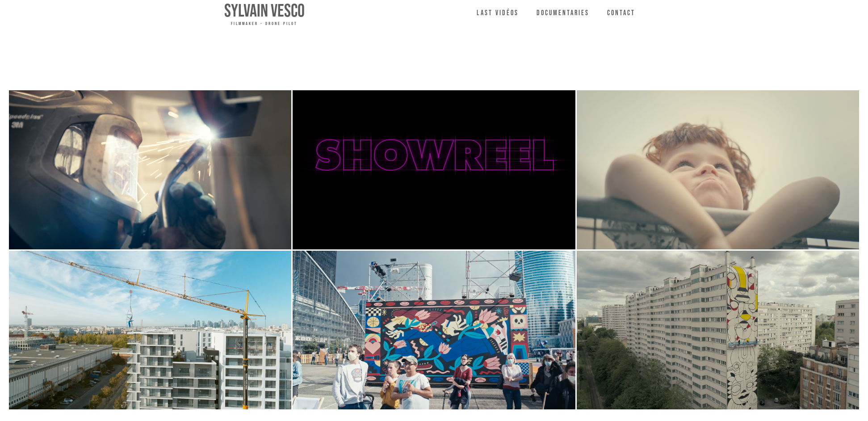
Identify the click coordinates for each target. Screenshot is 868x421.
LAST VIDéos (498, 13)
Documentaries (563, 13)
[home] (264, 14)
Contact (621, 13)
